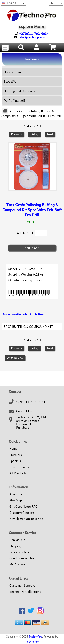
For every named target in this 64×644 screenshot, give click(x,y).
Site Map (16, 500)
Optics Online (13, 72)
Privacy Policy (19, 552)
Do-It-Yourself (14, 101)
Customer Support (22, 586)
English (9, 3)
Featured (16, 455)
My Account (18, 564)
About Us (16, 494)
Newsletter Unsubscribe (26, 519)
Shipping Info (19, 546)
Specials (15, 461)
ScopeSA (10, 82)
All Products (18, 473)
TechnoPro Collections (25, 592)
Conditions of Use (22, 558)
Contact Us (24, 411)
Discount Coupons (22, 513)
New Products (19, 467)
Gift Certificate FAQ (23, 507)
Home (13, 449)
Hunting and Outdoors (19, 91)
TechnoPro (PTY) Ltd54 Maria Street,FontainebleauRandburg (31, 422)
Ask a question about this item (23, 314)
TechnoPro (35, 637)
